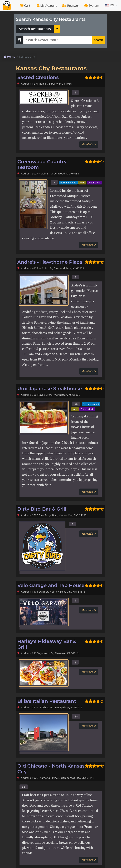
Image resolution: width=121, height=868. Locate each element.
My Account (47, 6)
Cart (25, 6)
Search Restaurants (35, 29)
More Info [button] (89, 144)
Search (98, 40)
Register (70, 6)
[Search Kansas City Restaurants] (58, 40)
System (91, 6)
